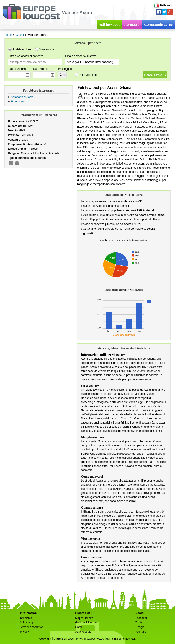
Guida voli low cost (87, 623)
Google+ (141, 627)
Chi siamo (26, 618)
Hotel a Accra (19, 102)
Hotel (78, 627)
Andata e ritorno (22, 49)
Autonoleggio (83, 632)
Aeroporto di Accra (22, 97)
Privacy (24, 632)
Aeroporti (132, 25)
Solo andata (47, 49)
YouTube (141, 632)
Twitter (139, 623)
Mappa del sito (84, 618)
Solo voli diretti (88, 75)
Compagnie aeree (158, 25)
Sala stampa (27, 623)
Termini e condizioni (32, 627)
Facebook (141, 618)
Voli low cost (109, 25)
